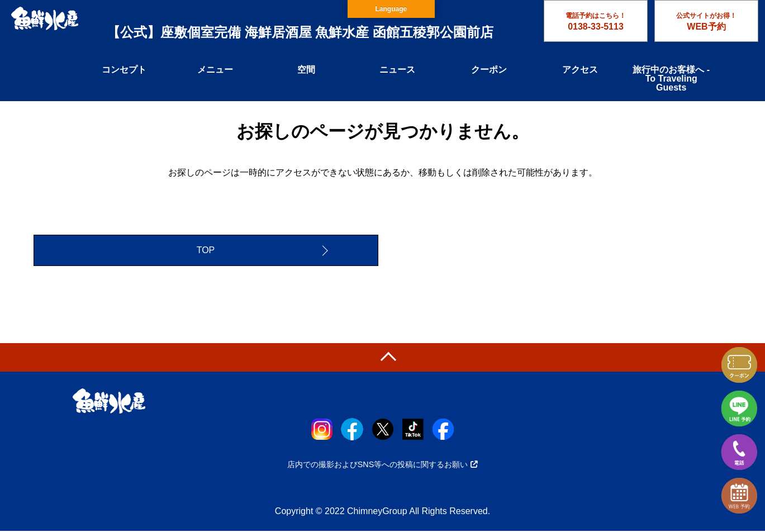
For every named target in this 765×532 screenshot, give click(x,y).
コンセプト (124, 70)
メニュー (215, 70)
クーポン (489, 70)
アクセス (580, 70)
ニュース (397, 70)
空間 (306, 70)
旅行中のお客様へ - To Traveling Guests (671, 79)
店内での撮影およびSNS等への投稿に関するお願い (383, 465)
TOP (206, 251)
